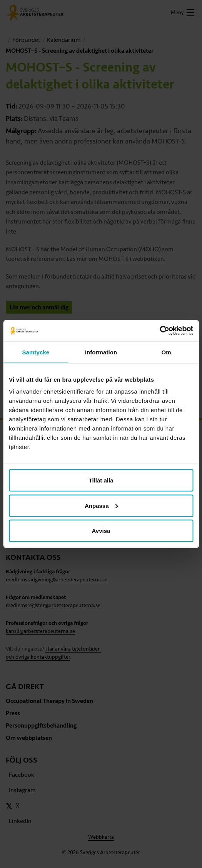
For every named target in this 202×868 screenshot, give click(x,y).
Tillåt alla (101, 480)
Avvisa (101, 531)
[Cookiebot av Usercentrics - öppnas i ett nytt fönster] (159, 331)
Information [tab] (101, 352)
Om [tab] (166, 352)
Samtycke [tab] (36, 352)
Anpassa (101, 505)
